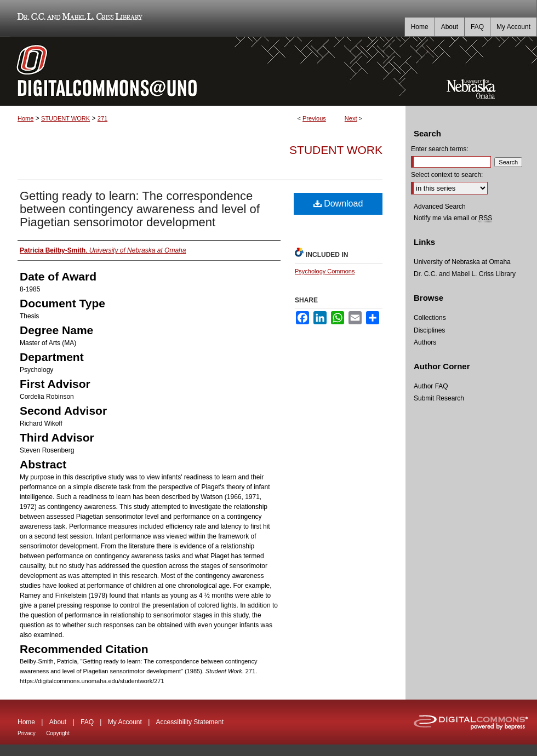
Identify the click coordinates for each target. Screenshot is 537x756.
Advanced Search (440, 207)
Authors (425, 342)
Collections (430, 318)
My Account (125, 722)
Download (338, 204)
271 (102, 118)
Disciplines (429, 330)
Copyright (58, 733)
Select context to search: (447, 175)
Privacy (27, 733)
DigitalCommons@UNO (203, 71)
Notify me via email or (453, 218)
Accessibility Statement (190, 722)
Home (25, 118)
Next (351, 118)
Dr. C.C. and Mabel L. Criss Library (78, 18)
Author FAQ (431, 386)
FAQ (87, 722)
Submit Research (439, 398)
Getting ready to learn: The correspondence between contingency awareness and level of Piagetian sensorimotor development (140, 209)
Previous (314, 118)
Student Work (336, 150)
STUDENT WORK (65, 118)
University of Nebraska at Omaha (462, 262)
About (58, 722)
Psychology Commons (325, 271)
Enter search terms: (440, 149)
